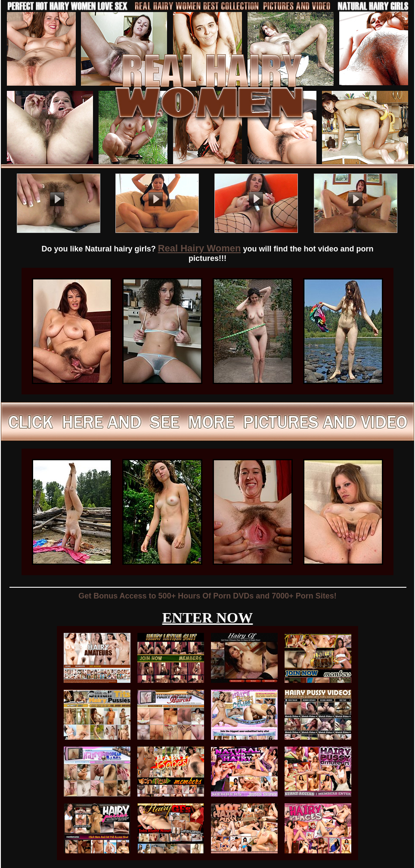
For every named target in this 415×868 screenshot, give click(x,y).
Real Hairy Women (200, 248)
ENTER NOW (208, 618)
